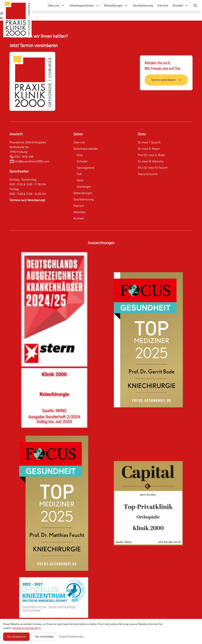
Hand (80, 180)
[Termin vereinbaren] (166, 80)
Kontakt (79, 218)
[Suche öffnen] (195, 6)
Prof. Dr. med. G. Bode (151, 155)
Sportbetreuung (143, 5)
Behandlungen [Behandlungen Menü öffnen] (116, 6)
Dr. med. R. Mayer (149, 149)
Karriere (163, 5)
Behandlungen (83, 193)
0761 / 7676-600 (24, 157)
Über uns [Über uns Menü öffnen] (56, 6)
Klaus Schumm (148, 174)
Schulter (82, 161)
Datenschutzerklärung (25, 628)
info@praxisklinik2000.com (32, 161)
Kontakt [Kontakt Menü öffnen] (181, 6)
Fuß (79, 174)
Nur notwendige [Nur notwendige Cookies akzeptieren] (44, 637)
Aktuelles (80, 212)
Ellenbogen (84, 187)
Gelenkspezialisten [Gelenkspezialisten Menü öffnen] (84, 6)
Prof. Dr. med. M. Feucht (153, 168)
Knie (80, 155)
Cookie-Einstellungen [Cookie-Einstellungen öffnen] (71, 637)
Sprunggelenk (86, 168)
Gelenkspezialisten (86, 149)
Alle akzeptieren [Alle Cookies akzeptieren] (16, 637)
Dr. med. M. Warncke (151, 161)
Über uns (79, 142)
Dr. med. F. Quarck (149, 142)
